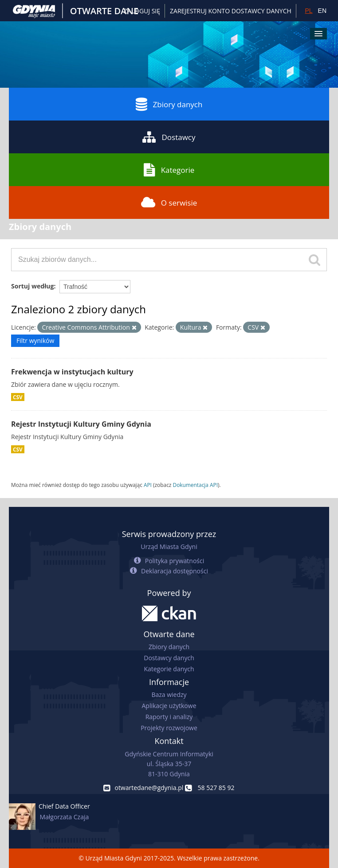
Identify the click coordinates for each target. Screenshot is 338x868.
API (148, 485)
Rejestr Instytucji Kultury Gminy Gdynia (81, 424)
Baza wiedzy (169, 695)
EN (322, 11)
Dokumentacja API (196, 485)
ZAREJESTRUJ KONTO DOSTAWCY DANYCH (231, 11)
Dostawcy (169, 137)
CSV (18, 397)
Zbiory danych (169, 104)
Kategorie (169, 170)
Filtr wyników (35, 341)
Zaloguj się (142, 11)
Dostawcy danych (169, 658)
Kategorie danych (169, 669)
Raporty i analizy (169, 717)
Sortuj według (32, 286)
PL (309, 11)
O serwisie (169, 202)
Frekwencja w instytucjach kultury (72, 372)
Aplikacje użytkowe (169, 706)
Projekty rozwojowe (169, 728)
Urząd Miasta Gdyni (169, 547)
